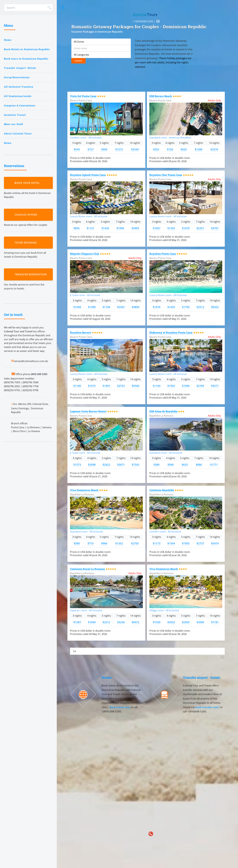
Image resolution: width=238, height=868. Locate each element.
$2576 (214, 149)
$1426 (105, 228)
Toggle (63, 7)
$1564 (171, 543)
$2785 (200, 386)
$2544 (135, 149)
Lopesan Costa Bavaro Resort (88, 411)
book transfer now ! (208, 707)
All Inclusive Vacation (19, 87)
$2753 (121, 386)
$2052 (171, 622)
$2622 (106, 464)
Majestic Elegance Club (85, 254)
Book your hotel (28, 183)
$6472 (136, 622)
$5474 (215, 543)
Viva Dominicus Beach (84, 490)
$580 (77, 543)
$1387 (77, 622)
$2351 (200, 228)
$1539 (157, 622)
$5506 (136, 386)
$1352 (119, 543)
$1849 (92, 622)
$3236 (121, 622)
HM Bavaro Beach (161, 96)
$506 (171, 464)
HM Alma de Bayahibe (163, 411)
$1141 (90, 228)
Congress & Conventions (20, 105)
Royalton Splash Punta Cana (88, 175)
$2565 (186, 622)
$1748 (106, 307)
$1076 (157, 307)
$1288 (199, 149)
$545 (77, 149)
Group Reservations (17, 77)
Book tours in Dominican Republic (26, 59)
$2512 (200, 307)
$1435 (171, 307)
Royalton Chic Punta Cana (166, 175)
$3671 (121, 464)
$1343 (171, 228)
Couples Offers (27, 215)
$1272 (119, 149)
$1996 (120, 228)
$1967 (106, 386)
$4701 (215, 228)
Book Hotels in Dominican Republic (27, 49)
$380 (156, 464)
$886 (199, 464)
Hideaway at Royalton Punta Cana (171, 333)
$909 (104, 149)
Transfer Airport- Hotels (20, 68)
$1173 (157, 543)
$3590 (200, 622)
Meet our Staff (13, 124)
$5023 (215, 307)
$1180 (77, 386)
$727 (91, 149)
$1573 (92, 386)
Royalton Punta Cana (163, 254)
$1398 (92, 307)
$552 (156, 149)
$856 (76, 228)
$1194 (157, 386)
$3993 (135, 228)
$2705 (135, 543)
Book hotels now (120, 707)
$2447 (121, 307)
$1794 (186, 307)
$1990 (186, 386)
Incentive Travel (15, 115)
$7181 (215, 622)
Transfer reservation (31, 274)
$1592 (171, 386)
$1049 (77, 307)
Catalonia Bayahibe (162, 490)
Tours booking (26, 243)
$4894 (136, 307)
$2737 (200, 543)
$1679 (186, 228)
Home (8, 40)
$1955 (186, 543)
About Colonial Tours (18, 134)
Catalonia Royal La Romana (87, 569)
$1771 (214, 464)
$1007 (157, 228)
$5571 (215, 386)
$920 (184, 149)
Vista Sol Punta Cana (83, 96)
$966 (104, 543)
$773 (91, 543)
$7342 (136, 464)
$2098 (92, 464)
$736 (170, 149)
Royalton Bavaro (81, 333)
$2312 (106, 622)
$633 (185, 464)
